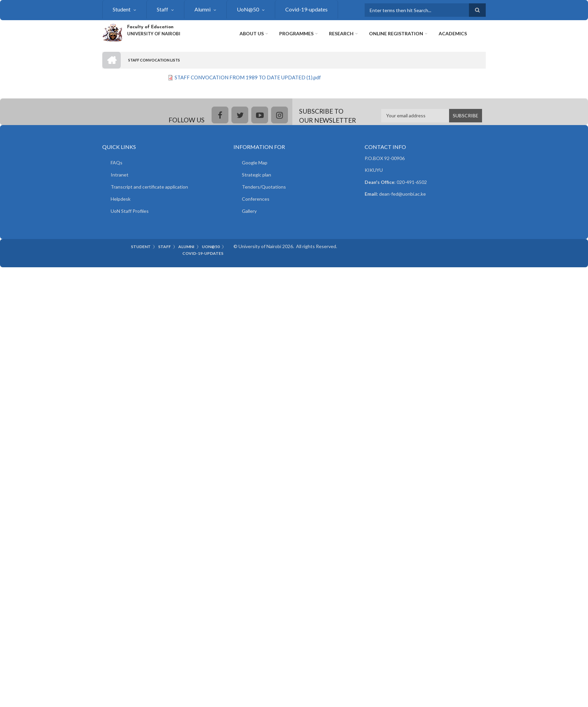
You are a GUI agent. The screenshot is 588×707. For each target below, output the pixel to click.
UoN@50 (248, 9)
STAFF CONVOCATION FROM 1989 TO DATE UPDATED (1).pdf (248, 77)
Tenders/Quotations (264, 187)
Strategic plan (256, 175)
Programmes (296, 33)
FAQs (117, 163)
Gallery (249, 211)
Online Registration (396, 33)
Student (122, 9)
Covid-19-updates (306, 9)
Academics (453, 33)
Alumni (203, 9)
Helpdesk (121, 199)
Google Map (255, 163)
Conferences (256, 199)
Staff (162, 9)
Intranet (120, 175)
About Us (252, 33)
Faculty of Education (150, 27)
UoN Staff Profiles (130, 211)
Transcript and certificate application (149, 187)
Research (341, 33)
